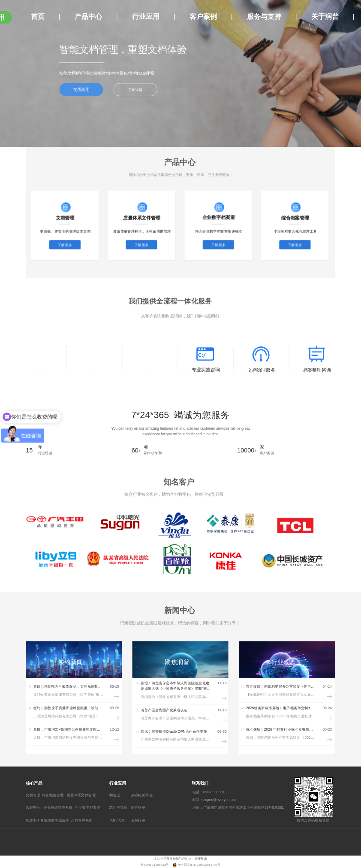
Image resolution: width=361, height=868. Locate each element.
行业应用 (146, 17)
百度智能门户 (176, 859)
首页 (38, 17)
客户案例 (203, 17)
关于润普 (325, 17)
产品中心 (88, 17)
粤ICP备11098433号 (155, 865)
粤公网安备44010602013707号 (199, 865)
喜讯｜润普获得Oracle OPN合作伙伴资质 (174, 731)
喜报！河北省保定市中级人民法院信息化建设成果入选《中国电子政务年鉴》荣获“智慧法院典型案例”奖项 (176, 689)
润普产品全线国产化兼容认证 (164, 710)
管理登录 (201, 859)
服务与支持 (264, 17)
